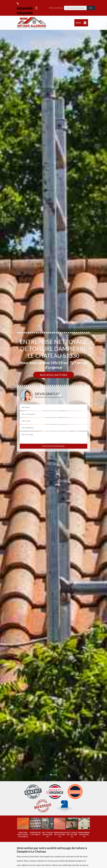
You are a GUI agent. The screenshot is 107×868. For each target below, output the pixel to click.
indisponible (25, 6)
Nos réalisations (54, 375)
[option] (23, 828)
